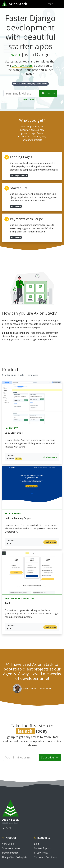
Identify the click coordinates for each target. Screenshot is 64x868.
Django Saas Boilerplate (15, 857)
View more (50, 457)
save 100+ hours (22, 66)
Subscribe (50, 757)
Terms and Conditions (46, 857)
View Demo (30, 100)
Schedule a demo (11, 848)
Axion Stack (15, 4)
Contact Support (43, 848)
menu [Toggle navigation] (54, 4)
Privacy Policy (41, 853)
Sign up (48, 93)
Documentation (10, 853)
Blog (37, 844)
